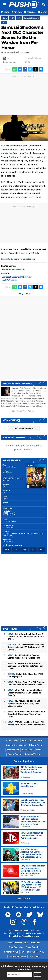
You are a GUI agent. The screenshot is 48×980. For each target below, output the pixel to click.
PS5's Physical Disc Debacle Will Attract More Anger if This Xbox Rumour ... (26, 725)
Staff (24, 741)
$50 (24, 550)
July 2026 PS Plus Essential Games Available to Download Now (24, 657)
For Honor (14, 157)
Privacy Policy (36, 745)
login (37, 446)
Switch (5, 479)
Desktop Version (33, 754)
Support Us (11, 745)
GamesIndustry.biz (17, 956)
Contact (23, 745)
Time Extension (16, 947)
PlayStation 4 (7, 473)
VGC (42, 952)
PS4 (19, 18)
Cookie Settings (15, 754)
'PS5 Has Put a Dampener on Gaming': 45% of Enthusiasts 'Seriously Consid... (25, 666)
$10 (42, 550)
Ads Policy (27, 750)
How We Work (36, 741)
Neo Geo (6, 481)
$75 (16, 550)
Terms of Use (13, 750)
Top (8, 741)
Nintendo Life (21, 943)
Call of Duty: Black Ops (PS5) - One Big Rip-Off (26, 675)
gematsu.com (29, 259)
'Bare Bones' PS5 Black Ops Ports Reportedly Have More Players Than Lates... (26, 714)
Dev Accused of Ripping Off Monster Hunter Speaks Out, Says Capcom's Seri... (24, 703)
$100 (7, 550)
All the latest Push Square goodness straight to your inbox (24, 968)
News (5, 18)
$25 (33, 550)
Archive (38, 750)
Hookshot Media (21, 931)
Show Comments (24, 429)
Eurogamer (32, 952)
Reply (31, 411)
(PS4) (13, 270)
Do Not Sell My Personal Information (24, 936)
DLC (4, 22)
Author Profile (19, 411)
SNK (12, 18)
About (16, 741)
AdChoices (38, 933)
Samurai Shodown (31, 18)
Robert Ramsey (9, 62)
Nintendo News (11, 952)
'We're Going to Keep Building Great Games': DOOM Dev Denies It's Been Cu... (25, 693)
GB (22, 479)
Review (17, 277)
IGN (23, 952)
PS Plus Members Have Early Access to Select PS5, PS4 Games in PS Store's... (26, 647)
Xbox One (12, 479)
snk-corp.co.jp (8, 541)
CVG (31, 956)
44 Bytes (29, 933)
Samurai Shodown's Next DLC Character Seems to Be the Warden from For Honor (22, 38)
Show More (24, 899)
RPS (38, 956)
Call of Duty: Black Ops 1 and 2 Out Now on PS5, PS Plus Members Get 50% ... (26, 637)
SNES (18, 479)
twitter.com (14, 259)
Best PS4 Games (9, 280)
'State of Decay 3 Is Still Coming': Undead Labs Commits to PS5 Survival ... (27, 683)
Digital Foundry (33, 947)
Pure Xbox (35, 943)
